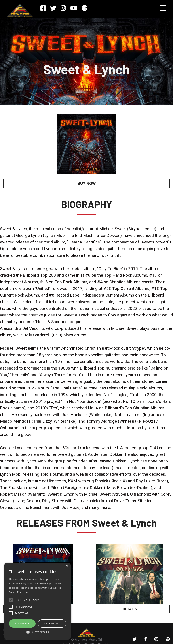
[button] (38, 632)
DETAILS (130, 609)
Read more (24, 592)
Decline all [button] (52, 623)
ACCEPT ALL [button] (22, 623)
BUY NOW (87, 183)
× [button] (67, 567)
